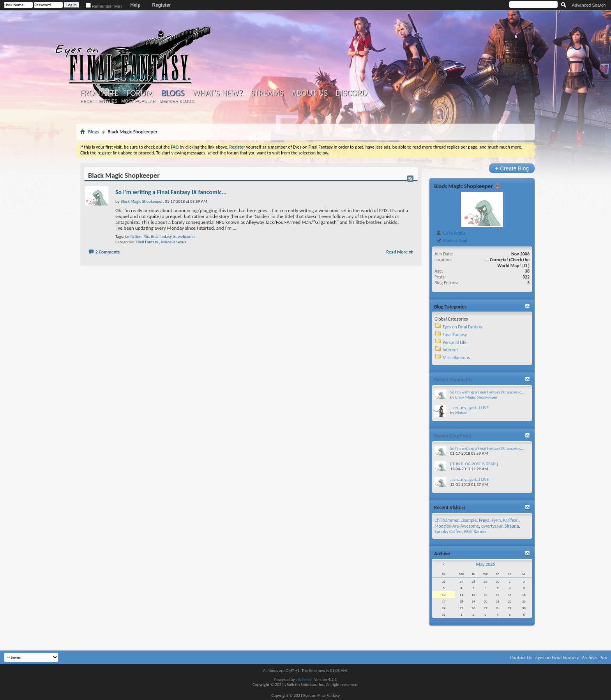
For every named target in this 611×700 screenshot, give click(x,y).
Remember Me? (104, 6)
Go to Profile (451, 233)
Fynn (496, 520)
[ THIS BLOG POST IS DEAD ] (474, 464)
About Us (310, 93)
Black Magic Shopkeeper (464, 186)
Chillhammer (446, 520)
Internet (450, 350)
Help (135, 5)
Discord (351, 93)
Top (604, 657)
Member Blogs (176, 101)
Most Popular (138, 101)
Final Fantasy (147, 242)
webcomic (186, 237)
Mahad (461, 413)
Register (161, 5)
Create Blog (512, 168)
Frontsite (99, 93)
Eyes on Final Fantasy (463, 327)
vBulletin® (305, 680)
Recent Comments (453, 380)
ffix (146, 237)
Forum (140, 93)
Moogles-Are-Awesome (457, 526)
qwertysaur (492, 526)
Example (469, 520)
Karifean (511, 520)
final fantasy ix (163, 237)
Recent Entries (99, 101)
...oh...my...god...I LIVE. (470, 408)
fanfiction (133, 237)
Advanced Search (589, 5)
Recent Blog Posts (453, 436)
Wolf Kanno (475, 532)
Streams (267, 93)
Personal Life (455, 342)
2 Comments (108, 252)
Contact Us (521, 657)
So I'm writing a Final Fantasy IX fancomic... (171, 192)
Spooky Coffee (448, 532)
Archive (589, 657)
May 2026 (485, 564)
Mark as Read (451, 241)
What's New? (218, 93)
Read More (397, 252)
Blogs (173, 93)
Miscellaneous (174, 242)
